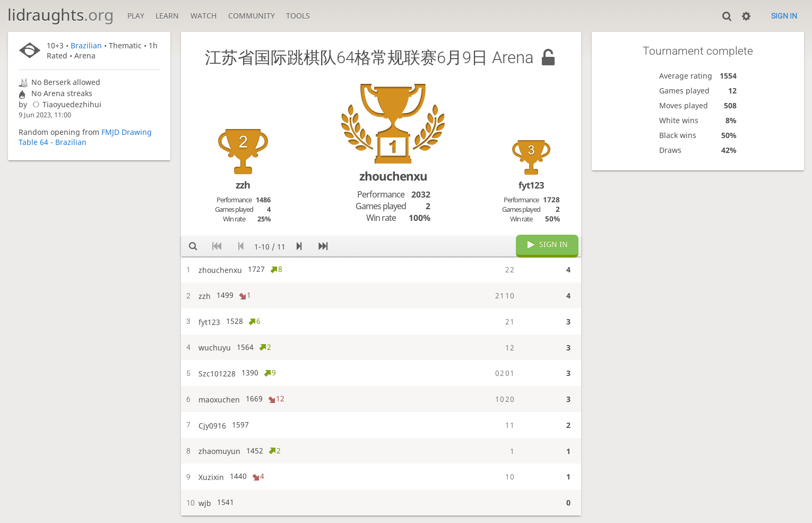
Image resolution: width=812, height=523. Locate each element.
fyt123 (531, 185)
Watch (204, 16)
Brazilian (86, 45)
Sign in (784, 16)
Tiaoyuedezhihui (65, 104)
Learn (167, 16)
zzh (243, 185)
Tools (298, 16)
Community (252, 16)
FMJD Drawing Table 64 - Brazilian (85, 137)
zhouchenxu (393, 176)
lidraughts (61, 15)
